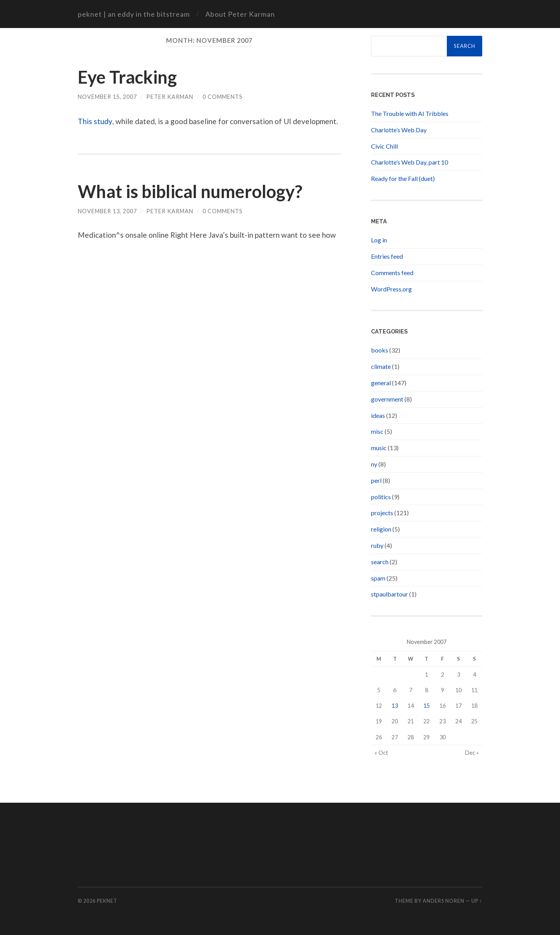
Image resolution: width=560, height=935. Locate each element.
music (379, 448)
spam (378, 578)
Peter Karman (170, 97)
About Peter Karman (240, 14)
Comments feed (392, 273)
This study (95, 121)
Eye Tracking (127, 77)
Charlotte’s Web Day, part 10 (409, 162)
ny (374, 464)
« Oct (381, 753)
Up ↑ (477, 901)
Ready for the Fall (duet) (403, 178)
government (387, 399)
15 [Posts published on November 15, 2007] (427, 706)
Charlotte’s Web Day (399, 130)
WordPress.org (391, 289)
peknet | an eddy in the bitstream (134, 14)
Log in (379, 240)
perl (376, 480)
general (381, 383)
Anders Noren (444, 901)
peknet (107, 901)
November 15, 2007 (107, 97)
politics (381, 497)
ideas (378, 415)
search (380, 562)
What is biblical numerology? (190, 191)
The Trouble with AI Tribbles (410, 113)
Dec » (472, 753)
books (380, 350)
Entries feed (387, 256)
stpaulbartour (389, 594)
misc (377, 431)
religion (381, 529)
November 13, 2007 (107, 211)
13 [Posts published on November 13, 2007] (395, 706)
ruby (377, 545)
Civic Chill (384, 146)
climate (381, 366)
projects (382, 513)
